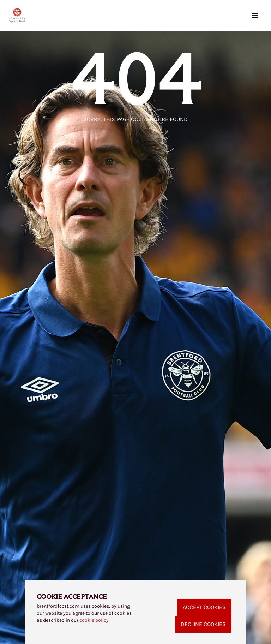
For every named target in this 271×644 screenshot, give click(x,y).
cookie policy (94, 620)
